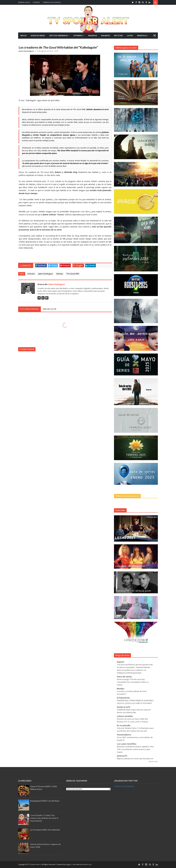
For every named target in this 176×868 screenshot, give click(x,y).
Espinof (121, 662)
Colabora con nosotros (52, 2)
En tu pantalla (124, 725)
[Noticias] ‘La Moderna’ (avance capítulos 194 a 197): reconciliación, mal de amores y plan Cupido (135, 749)
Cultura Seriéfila (125, 716)
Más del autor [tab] (50, 309)
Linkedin (90, 265)
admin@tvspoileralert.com (82, 864)
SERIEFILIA (142, 36)
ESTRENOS (78, 36)
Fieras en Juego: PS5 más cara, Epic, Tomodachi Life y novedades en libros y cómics (133, 682)
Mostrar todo (153, 762)
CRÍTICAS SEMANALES (58, 36)
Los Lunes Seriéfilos (127, 744)
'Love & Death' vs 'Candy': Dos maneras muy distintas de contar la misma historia (44, 818)
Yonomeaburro (124, 735)
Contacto (36, 2)
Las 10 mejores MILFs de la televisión (45, 830)
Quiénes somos (24, 2)
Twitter (53, 265)
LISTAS (130, 36)
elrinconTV (122, 756)
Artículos (31, 274)
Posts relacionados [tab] (29, 309)
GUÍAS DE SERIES (38, 36)
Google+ (78, 265)
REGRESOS (93, 36)
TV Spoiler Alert (35, 864)
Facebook (41, 265)
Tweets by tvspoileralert (124, 786)
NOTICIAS (118, 36)
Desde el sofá (123, 707)
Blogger (68, 864)
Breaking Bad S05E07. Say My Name (45, 801)
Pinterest (65, 265)
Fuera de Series (124, 677)
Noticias (60, 274)
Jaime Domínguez (26, 51)
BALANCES (106, 36)
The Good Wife (73, 274)
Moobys (121, 689)
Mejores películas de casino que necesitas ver (135, 759)
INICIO (23, 36)
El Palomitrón (123, 698)
